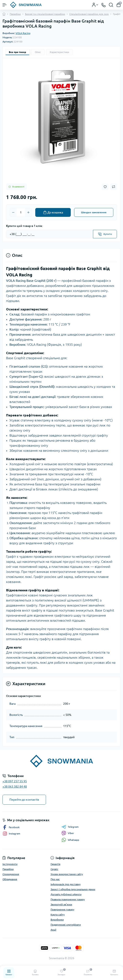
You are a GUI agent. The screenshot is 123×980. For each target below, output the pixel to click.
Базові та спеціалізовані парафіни (45, 14)
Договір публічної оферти (66, 894)
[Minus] (13, 212)
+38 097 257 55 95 (15, 781)
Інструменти (10, 864)
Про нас (55, 879)
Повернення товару (62, 909)
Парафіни (15, 14)
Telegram (70, 827)
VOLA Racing (23, 33)
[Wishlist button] (105, 187)
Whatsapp (70, 840)
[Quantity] (21, 212)
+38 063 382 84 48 (15, 787)
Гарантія (56, 864)
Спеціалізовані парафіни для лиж (89, 14)
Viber (68, 833)
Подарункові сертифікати (66, 925)
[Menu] (5, 5)
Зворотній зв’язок (61, 904)
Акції (53, 930)
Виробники (57, 920)
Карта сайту (58, 914)
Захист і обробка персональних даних (73, 889)
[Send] (105, 234)
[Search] (111, 5)
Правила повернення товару (68, 899)
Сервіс (54, 869)
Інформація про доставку (66, 884)
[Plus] (28, 212)
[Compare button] (114, 187)
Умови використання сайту (67, 874)
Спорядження (11, 874)
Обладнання (10, 879)
